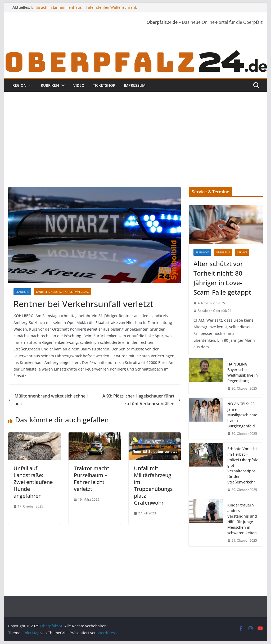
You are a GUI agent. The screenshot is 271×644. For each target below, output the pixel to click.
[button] (29, 85)
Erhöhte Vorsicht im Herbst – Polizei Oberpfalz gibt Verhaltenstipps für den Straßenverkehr (243, 465)
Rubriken (50, 85)
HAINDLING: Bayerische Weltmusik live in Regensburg (243, 372)
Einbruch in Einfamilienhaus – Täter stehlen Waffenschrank (84, 7)
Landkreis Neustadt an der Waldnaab (63, 292)
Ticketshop (104, 85)
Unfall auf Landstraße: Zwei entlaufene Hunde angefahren (33, 482)
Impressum (135, 85)
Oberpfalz (223, 252)
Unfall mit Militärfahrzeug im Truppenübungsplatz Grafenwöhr (153, 485)
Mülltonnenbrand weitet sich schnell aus (48, 400)
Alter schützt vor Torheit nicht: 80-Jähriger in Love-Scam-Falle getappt (222, 278)
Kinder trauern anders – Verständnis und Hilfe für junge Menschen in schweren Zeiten (242, 519)
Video (79, 85)
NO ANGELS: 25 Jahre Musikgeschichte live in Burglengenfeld (242, 415)
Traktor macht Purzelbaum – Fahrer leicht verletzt (92, 479)
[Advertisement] (135, 147)
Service (242, 252)
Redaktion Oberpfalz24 (214, 311)
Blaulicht (22, 292)
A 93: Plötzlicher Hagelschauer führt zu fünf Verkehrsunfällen (142, 400)
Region (19, 85)
